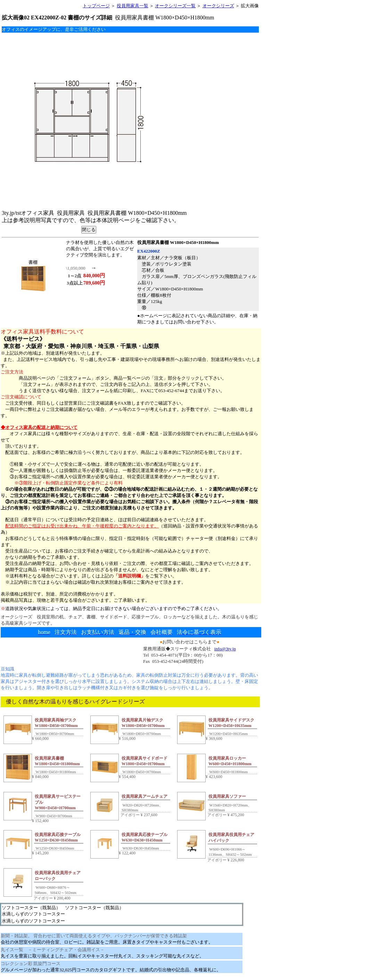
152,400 (40, 821)
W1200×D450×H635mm (228, 734)
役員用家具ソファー (227, 796)
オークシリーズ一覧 (175, 6)
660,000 (40, 738)
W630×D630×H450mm (140, 848)
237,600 (149, 815)
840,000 (40, 777)
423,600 (214, 777)
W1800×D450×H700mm (141, 772)
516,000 (127, 738)
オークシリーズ (218, 6)
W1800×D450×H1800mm (55, 772)
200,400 (62, 898)
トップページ (96, 6)
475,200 (235, 815)
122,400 (127, 853)
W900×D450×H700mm (53, 816)
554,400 (127, 777)
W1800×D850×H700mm (54, 734)
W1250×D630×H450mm (54, 848)
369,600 (214, 738)
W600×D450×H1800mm (228, 772)
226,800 (235, 860)
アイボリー (130, 815)
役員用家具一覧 (133, 6)
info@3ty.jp (225, 649)
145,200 (40, 853)
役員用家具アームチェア (145, 796)
